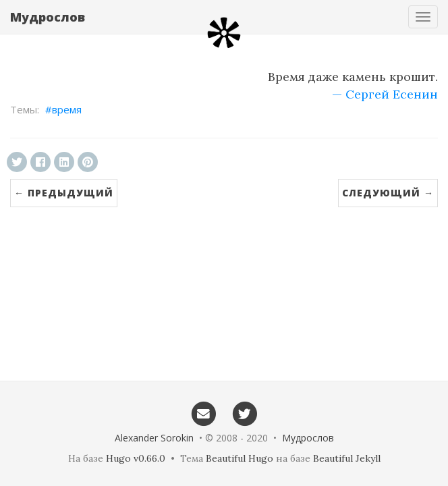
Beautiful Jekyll (347, 458)
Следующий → (388, 193)
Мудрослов (48, 17)
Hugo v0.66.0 (136, 458)
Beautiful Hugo (240, 458)
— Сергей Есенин (385, 94)
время (67, 109)
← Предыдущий (64, 193)
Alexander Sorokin (154, 438)
